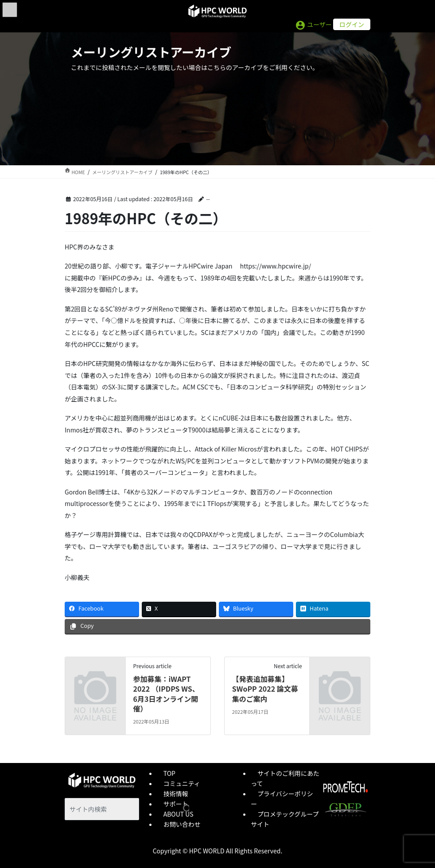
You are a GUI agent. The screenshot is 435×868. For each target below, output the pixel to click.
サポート (176, 804)
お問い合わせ (182, 824)
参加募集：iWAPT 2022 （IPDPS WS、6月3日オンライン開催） (166, 694)
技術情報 (176, 794)
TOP (169, 773)
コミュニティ (182, 783)
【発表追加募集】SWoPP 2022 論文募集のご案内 (265, 689)
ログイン (352, 24)
